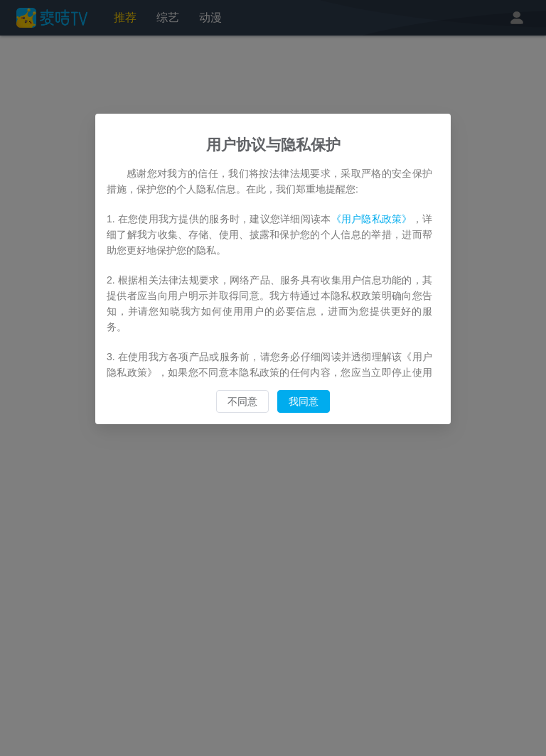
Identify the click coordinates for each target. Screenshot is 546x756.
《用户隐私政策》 (372, 219)
